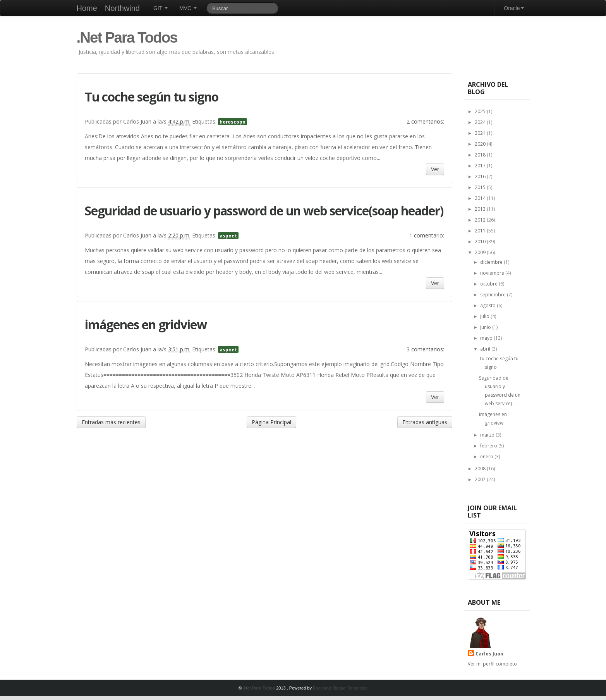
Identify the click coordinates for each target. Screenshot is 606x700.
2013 (481, 209)
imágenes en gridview (146, 324)
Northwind (122, 8)
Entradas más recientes (111, 422)
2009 (481, 252)
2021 (481, 133)
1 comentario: (427, 235)
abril (486, 349)
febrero (489, 446)
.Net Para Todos (127, 37)
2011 (481, 231)
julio (485, 316)
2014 (481, 198)
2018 (481, 155)
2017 (481, 166)
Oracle (514, 8)
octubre (489, 284)
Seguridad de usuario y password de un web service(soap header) (264, 211)
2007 (481, 479)
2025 (481, 111)
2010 (481, 242)
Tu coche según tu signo (152, 97)
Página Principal (271, 422)
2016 (481, 176)
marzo (488, 435)
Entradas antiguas (425, 422)
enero (487, 457)
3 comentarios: (425, 349)
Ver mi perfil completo (492, 664)
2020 (481, 144)
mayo (487, 338)
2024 (481, 122)
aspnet (228, 236)
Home (87, 8)
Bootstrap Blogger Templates (340, 688)
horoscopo (233, 122)
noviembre (493, 273)
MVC (188, 8)
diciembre (492, 262)
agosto (488, 305)
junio (486, 327)
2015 (481, 187)
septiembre (494, 295)
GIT (161, 8)
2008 (481, 469)
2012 (481, 220)
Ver (435, 169)
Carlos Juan (489, 654)
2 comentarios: (425, 121)
